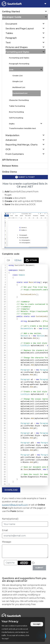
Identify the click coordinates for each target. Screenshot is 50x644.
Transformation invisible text (22, 128)
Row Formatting (16, 112)
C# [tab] (8, 260)
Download (11, 490)
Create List (17, 76)
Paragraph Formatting (19, 64)
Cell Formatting (16, 118)
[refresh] (33, 563)
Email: (5, 530)
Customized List (20, 93)
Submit (39, 568)
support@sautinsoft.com (15, 505)
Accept (37, 624)
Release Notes (10, 166)
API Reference (10, 160)
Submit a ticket (25, 177)
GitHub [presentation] (31, 260)
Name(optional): (10, 519)
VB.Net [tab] (18, 260)
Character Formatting (19, 100)
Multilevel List (19, 87)
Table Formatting (17, 106)
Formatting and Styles (19, 58)
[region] (22, 629)
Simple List (18, 81)
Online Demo (10, 172)
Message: (7, 542)
